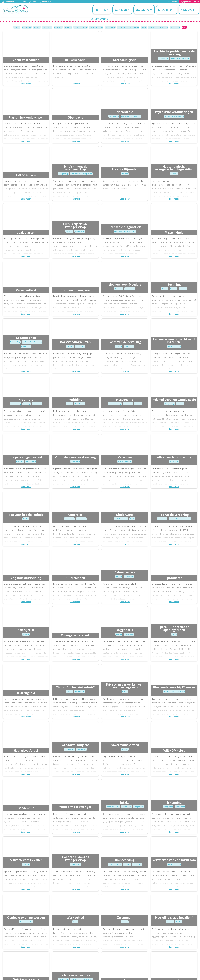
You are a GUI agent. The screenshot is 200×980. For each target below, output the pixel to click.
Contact (173, 2)
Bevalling (144, 10)
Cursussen (37, 27)
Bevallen (17, 27)
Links (32, 2)
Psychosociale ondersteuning (158, 27)
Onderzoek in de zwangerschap (128, 27)
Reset (184, 27)
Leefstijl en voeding (81, 27)
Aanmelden (8, 2)
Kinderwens (58, 27)
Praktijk (101, 10)
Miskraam (189, 10)
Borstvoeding (27, 27)
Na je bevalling (110, 27)
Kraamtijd (166, 10)
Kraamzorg (68, 27)
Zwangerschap (175, 27)
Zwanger (122, 10)
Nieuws (21, 2)
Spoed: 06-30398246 (190, 2)
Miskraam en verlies (96, 27)
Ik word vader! (47, 27)
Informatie (45, 2)
